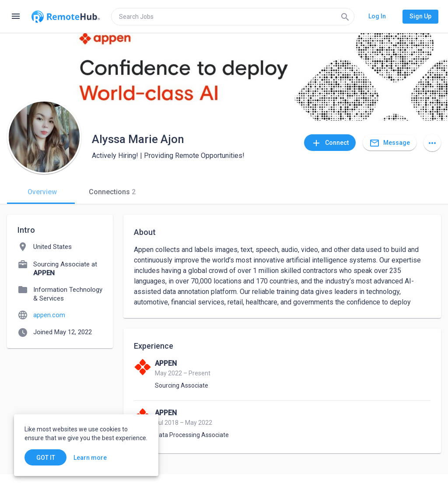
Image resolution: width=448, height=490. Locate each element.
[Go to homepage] (66, 17)
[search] (233, 17)
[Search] (345, 17)
